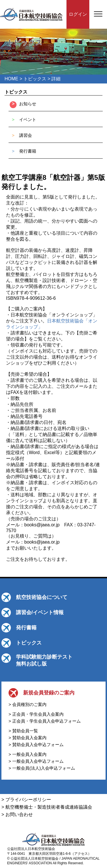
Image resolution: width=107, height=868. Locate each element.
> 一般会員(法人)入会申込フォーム (42, 768)
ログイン (78, 14)
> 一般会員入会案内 (28, 754)
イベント (28, 119)
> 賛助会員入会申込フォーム (36, 745)
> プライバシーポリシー (26, 800)
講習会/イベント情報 (40, 612)
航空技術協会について (42, 597)
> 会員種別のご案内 (28, 704)
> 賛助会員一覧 (23, 731)
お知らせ (28, 104)
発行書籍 (28, 151)
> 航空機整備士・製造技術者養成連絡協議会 (47, 807)
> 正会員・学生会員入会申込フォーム (45, 721)
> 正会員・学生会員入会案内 (36, 714)
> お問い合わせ (17, 815)
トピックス (35, 79)
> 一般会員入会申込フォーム (36, 761)
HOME (11, 79)
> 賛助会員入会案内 (28, 738)
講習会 (26, 135)
